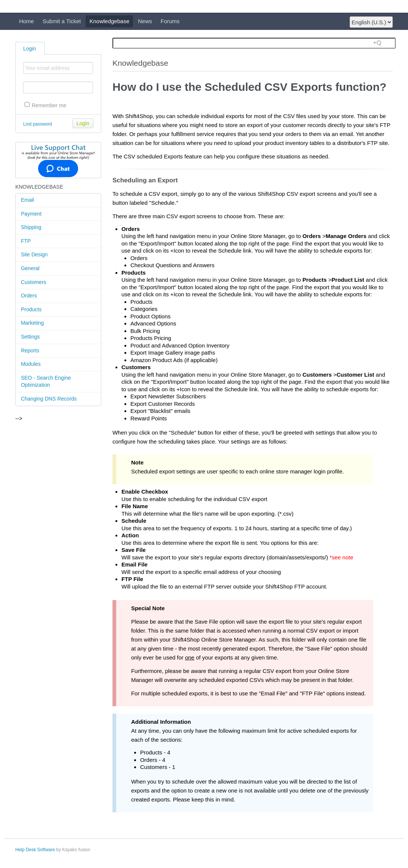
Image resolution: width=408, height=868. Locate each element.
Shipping (31, 227)
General (30, 268)
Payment (31, 214)
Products (31, 309)
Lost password (38, 124)
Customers (34, 282)
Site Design (34, 254)
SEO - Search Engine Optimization (46, 382)
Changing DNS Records (49, 399)
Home (27, 21)
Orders (29, 296)
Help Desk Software (35, 850)
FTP (26, 241)
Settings (30, 337)
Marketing (32, 323)
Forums (170, 21)
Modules (31, 364)
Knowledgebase (109, 21)
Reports (30, 350)
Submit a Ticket (62, 21)
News (145, 21)
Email (27, 200)
